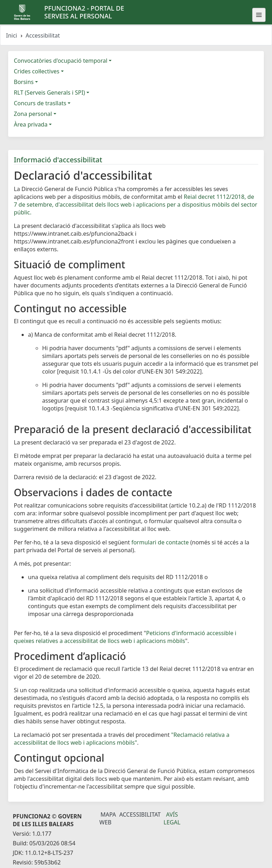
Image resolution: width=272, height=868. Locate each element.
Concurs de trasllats (40, 103)
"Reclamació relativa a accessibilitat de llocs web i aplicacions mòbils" (122, 739)
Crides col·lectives (37, 71)
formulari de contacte (160, 542)
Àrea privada (31, 124)
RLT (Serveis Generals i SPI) (49, 93)
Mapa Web (108, 818)
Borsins (24, 82)
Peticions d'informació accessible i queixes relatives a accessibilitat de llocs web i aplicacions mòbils (125, 637)
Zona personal (33, 114)
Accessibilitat (140, 814)
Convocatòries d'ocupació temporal (61, 61)
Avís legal (172, 818)
